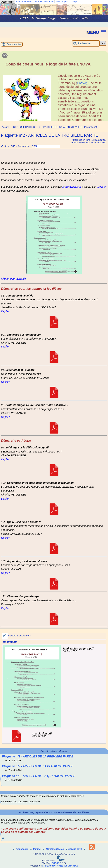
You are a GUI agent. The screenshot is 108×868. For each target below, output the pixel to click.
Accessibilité (8, 2)
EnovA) (82, 83)
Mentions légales (54, 849)
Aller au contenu (24, 2)
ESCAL (56, 863)
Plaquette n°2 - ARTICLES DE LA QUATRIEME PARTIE (39, 776)
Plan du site (21, 849)
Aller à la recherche (44, 2)
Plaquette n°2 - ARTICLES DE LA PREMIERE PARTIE (38, 756)
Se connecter (14, 44)
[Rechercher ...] (86, 44)
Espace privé (74, 849)
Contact (36, 849)
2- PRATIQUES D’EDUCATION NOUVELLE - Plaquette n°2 (68, 127)
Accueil (5, 127)
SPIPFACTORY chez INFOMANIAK (60, 866)
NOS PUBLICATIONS (24, 127)
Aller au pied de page (66, 2)
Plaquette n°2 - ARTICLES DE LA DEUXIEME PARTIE (38, 766)
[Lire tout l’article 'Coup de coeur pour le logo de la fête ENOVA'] (54, 88)
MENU (93, 32)
